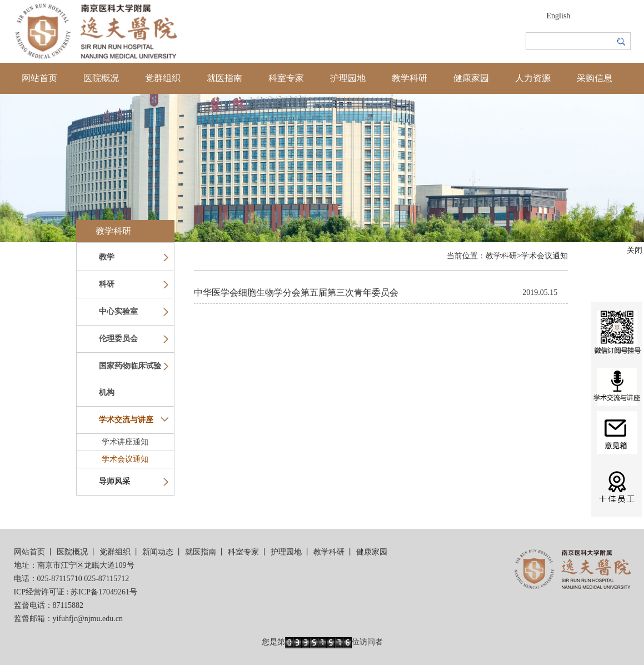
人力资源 (533, 78)
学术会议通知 (125, 459)
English (559, 16)
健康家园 (471, 78)
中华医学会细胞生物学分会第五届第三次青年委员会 (296, 292)
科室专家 (286, 78)
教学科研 (410, 78)
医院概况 (101, 78)
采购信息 (595, 78)
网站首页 (39, 78)
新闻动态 (158, 552)
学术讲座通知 (125, 442)
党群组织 (163, 78)
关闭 (635, 250)
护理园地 (348, 78)
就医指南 (224, 78)
